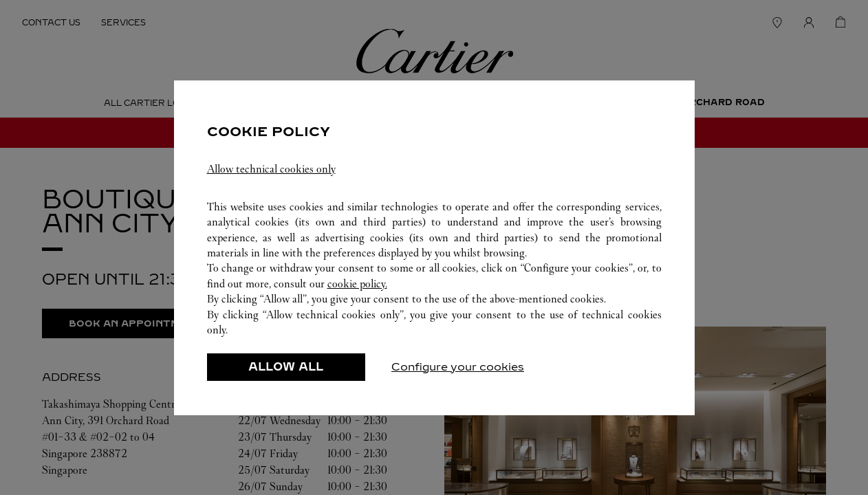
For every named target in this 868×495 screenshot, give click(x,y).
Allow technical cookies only (271, 169)
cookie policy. (357, 284)
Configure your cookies (458, 367)
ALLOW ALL (286, 367)
